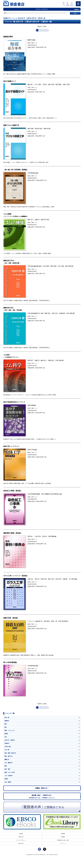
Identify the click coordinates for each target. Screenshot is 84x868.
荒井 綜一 (31, 537)
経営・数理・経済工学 (10, 754)
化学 (6, 738)
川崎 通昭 (51, 537)
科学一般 (7, 718)
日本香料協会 (32, 173)
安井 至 (37, 579)
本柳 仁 (65, 84)
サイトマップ (63, 845)
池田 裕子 (44, 220)
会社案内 (21, 835)
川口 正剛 (38, 84)
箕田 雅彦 (58, 84)
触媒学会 (30, 40)
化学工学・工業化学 (10, 741)
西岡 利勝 (31, 406)
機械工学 (7, 760)
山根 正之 (31, 579)
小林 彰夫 (38, 537)
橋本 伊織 (31, 129)
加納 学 (46, 129)
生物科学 (7, 744)
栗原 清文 (48, 314)
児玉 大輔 (61, 266)
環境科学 (7, 721)
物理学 (6, 734)
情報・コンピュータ (10, 731)
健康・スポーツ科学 (10, 773)
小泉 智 (44, 84)
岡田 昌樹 (53, 266)
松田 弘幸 (55, 314)
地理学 (6, 780)
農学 (6, 767)
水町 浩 (40, 622)
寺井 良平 (58, 579)
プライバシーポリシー (21, 841)
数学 (6, 725)
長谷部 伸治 (38, 129)
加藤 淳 (37, 220)
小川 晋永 (72, 579)
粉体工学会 (31, 450)
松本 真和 (46, 266)
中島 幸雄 (58, 361)
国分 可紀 (51, 579)
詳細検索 (77, 10)
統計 (6, 728)
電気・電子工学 (8, 757)
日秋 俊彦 (31, 266)
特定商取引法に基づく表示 (63, 841)
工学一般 (7, 751)
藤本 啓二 (31, 84)
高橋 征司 (51, 361)
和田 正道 (44, 579)
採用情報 (63, 835)
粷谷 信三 (31, 220)
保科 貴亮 (68, 266)
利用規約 (63, 838)
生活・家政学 (8, 783)
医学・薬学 (7, 770)
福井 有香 (51, 84)
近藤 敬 (65, 579)
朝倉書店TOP (7, 18)
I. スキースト (32, 622)
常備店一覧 (21, 838)
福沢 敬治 (47, 622)
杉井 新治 (62, 622)
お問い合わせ (21, 845)
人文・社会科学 (8, 776)
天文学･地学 (8, 747)
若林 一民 (54, 622)
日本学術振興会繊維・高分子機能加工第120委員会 (43, 494)
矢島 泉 (44, 537)
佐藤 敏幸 (39, 266)
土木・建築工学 (8, 763)
